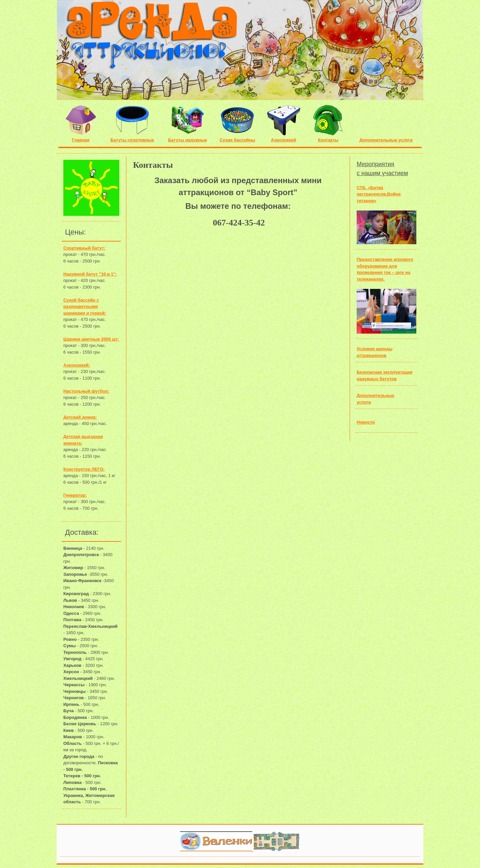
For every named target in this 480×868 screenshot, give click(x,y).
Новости (366, 422)
